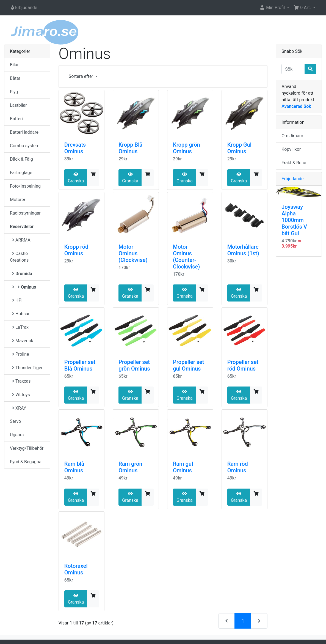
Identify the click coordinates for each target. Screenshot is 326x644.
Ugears (17, 435)
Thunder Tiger (27, 368)
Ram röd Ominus (238, 467)
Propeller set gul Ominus (189, 365)
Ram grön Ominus (130, 467)
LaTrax (20, 327)
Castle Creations (19, 257)
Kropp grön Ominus (187, 148)
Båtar (15, 78)
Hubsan (21, 314)
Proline (21, 354)
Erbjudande (292, 179)
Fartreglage (21, 173)
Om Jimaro (292, 136)
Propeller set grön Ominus (134, 365)
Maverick (23, 341)
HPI (17, 300)
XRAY (19, 408)
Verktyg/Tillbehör (27, 448)
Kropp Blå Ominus (130, 148)
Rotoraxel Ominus (76, 569)
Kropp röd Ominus (76, 250)
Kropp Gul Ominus (239, 148)
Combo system (25, 146)
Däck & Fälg (21, 159)
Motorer (18, 200)
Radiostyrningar (25, 213)
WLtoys (21, 395)
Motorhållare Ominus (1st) (243, 250)
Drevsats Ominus (75, 148)
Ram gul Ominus (183, 467)
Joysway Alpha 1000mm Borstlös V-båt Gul (295, 220)
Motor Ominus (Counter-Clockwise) (186, 257)
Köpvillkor (291, 149)
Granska (76, 178)
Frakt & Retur (294, 163)
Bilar (14, 65)
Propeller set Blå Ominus (80, 365)
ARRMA (21, 240)
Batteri (16, 119)
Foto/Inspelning (25, 186)
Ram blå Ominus (74, 467)
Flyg (14, 92)
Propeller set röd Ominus (243, 365)
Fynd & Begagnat (26, 462)
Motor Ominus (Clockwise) (133, 253)
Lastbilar (18, 105)
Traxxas (21, 381)
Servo (15, 421)
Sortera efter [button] (81, 76)
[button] (274, 8)
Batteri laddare (24, 132)
